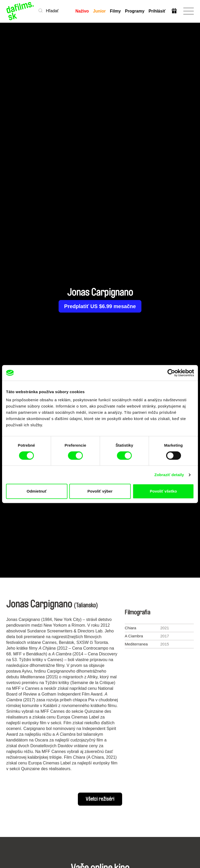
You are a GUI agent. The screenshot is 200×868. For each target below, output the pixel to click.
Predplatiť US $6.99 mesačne (100, 306)
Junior (99, 11)
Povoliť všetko (163, 491)
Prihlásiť (157, 11)
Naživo (82, 11)
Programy (135, 11)
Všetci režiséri (100, 799)
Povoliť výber (100, 491)
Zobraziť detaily (169, 475)
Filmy (115, 11)
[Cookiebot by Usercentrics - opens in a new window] (171, 373)
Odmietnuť (37, 491)
